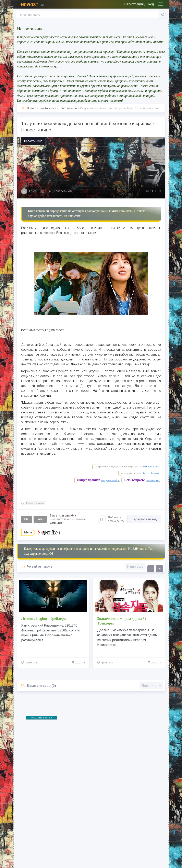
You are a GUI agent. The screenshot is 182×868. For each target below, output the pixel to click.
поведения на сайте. (110, 480)
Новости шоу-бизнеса (42, 108)
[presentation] (151, 569)
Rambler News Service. (150, 467)
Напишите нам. (153, 480)
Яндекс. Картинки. (151, 473)
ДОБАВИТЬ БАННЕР (41, 718)
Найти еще (135, 567)
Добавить (111, 519)
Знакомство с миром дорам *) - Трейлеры (123, 621)
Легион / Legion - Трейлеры (44, 619)
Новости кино (68, 108)
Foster (33, 191)
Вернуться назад (144, 519)
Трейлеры (31, 663)
